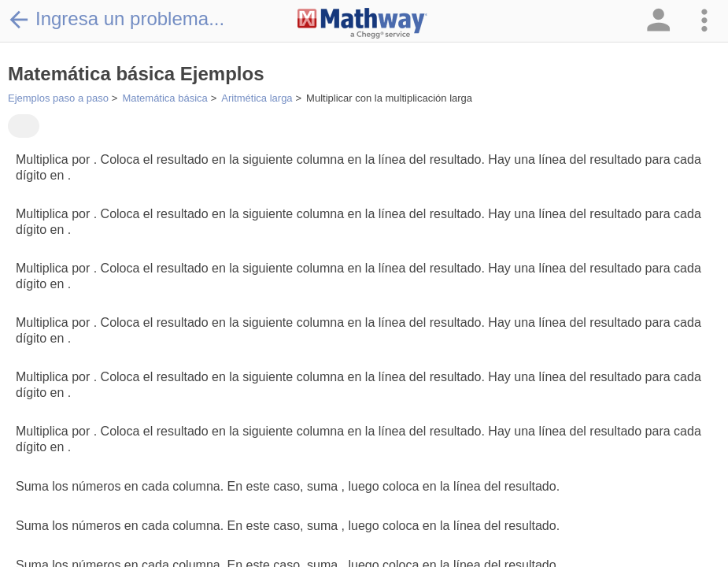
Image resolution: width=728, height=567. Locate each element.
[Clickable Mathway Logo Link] (362, 24)
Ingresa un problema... (116, 19)
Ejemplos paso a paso (58, 98)
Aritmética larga (257, 98)
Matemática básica (164, 98)
